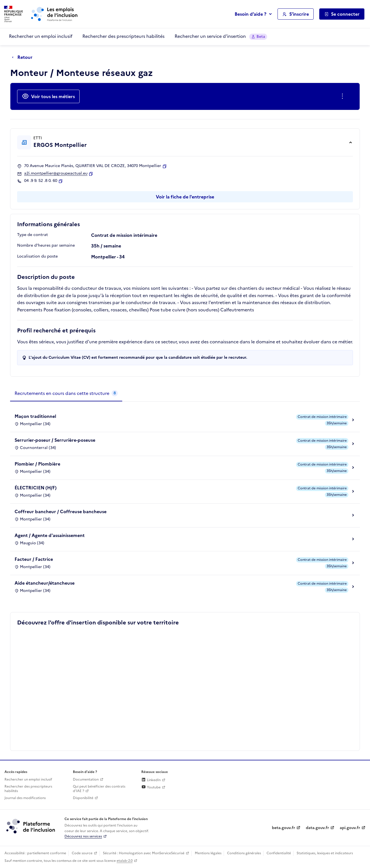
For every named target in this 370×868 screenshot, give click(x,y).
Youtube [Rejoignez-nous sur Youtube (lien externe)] (151, 787)
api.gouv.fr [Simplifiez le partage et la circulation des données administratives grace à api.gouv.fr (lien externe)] (350, 828)
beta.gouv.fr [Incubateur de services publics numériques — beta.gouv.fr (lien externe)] (284, 828)
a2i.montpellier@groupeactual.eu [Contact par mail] (56, 173)
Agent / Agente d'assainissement (50, 535)
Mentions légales (208, 853)
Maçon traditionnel (35, 416)
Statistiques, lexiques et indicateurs (325, 853)
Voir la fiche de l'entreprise (185, 197)
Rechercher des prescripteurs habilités (123, 36)
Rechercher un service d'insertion (221, 36)
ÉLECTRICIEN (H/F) (36, 488)
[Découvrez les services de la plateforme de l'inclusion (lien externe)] (31, 826)
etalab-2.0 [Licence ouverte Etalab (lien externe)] (125, 861)
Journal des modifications (25, 798)
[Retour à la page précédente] (24, 57)
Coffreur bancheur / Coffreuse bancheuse (61, 511)
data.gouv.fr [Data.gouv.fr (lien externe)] (317, 828)
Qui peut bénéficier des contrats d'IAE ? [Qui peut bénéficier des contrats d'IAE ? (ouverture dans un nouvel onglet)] (99, 789)
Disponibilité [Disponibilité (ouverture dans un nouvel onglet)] (83, 798)
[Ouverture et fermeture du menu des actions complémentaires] (344, 96)
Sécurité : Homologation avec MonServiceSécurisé (144, 853)
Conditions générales (244, 853)
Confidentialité (279, 853)
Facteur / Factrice (34, 559)
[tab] (66, 394)
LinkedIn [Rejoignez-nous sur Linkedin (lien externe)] (151, 780)
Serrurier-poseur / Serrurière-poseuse (55, 440)
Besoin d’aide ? (250, 14)
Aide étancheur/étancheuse (45, 583)
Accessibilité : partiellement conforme (35, 853)
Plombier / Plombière (37, 464)
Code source (82, 853)
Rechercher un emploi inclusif (41, 36)
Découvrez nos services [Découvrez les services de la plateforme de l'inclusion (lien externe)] (83, 836)
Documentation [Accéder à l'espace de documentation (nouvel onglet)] (86, 779)
